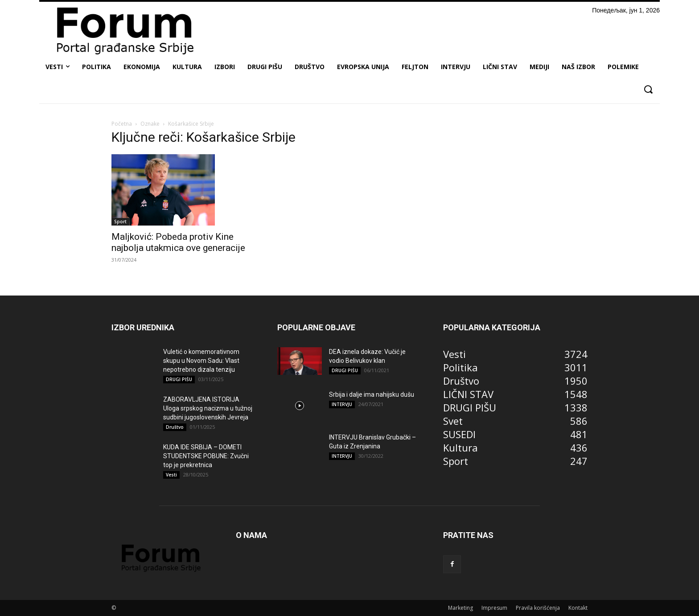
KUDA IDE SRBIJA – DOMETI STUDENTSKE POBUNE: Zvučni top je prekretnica (206, 456)
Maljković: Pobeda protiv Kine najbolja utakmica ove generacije (178, 242)
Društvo (175, 427)
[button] (648, 89)
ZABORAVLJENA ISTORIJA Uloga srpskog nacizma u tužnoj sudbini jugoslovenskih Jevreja (208, 408)
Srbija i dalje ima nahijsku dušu (372, 394)
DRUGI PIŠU (179, 379)
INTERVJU (342, 404)
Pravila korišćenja (538, 608)
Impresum (494, 608)
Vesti (171, 475)
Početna (122, 124)
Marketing (461, 608)
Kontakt (578, 608)
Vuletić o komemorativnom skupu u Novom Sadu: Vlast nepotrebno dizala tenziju (201, 361)
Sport (120, 222)
